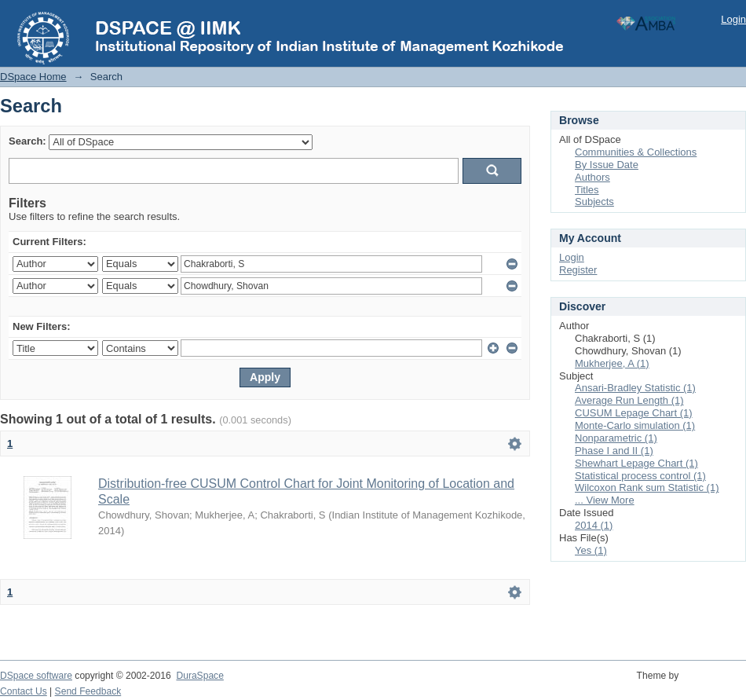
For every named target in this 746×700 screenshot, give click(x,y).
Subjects (594, 202)
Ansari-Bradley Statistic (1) (635, 388)
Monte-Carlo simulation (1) (635, 425)
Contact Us (24, 691)
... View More (605, 500)
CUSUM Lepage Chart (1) (634, 413)
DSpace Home (33, 77)
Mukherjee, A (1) (612, 363)
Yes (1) (591, 550)
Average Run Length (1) (629, 400)
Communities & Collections (636, 152)
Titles (587, 190)
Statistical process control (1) (640, 476)
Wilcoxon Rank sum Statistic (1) (647, 487)
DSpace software (36, 676)
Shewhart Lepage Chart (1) (636, 463)
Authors (592, 177)
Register (578, 270)
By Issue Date (607, 165)
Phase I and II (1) (614, 451)
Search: (27, 141)
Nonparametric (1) (616, 438)
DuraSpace (199, 676)
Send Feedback (88, 691)
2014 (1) (594, 525)
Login (733, 19)
